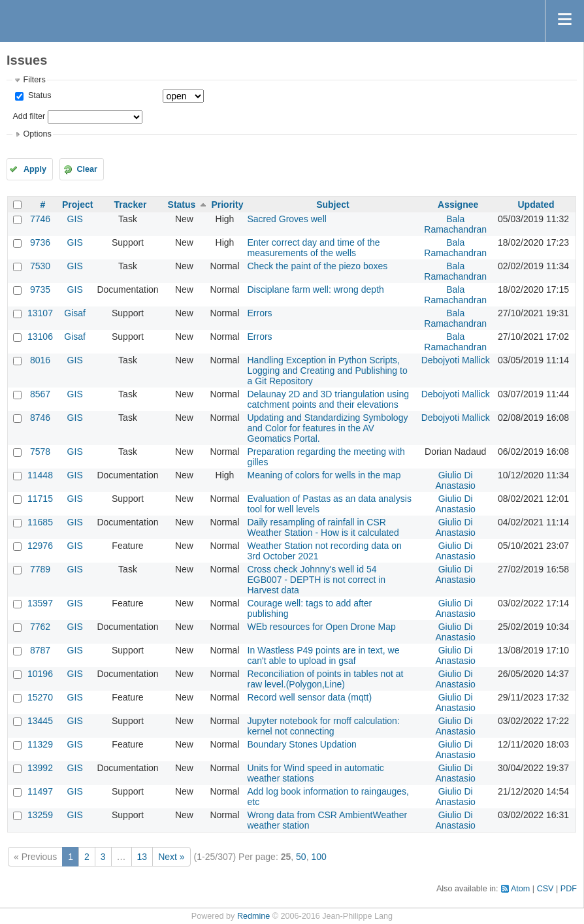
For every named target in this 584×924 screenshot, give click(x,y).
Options (37, 134)
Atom (520, 889)
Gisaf (75, 313)
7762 (40, 627)
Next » (171, 857)
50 (301, 857)
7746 (40, 219)
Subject (333, 205)
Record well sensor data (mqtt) (310, 697)
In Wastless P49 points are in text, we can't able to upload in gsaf (324, 655)
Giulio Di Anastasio (455, 480)
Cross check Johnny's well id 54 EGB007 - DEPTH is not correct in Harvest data (317, 580)
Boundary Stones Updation (302, 744)
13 (142, 857)
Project (77, 205)
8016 (40, 360)
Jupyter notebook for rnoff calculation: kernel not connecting (324, 726)
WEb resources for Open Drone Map (322, 627)
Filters (34, 80)
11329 (40, 744)
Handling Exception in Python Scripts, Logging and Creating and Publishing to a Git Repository (328, 371)
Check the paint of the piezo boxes (318, 266)
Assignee (458, 205)
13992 (40, 768)
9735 (40, 289)
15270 (40, 697)
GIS (75, 219)
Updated (536, 205)
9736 (40, 242)
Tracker (131, 205)
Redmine (253, 916)
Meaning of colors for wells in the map (324, 475)
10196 (40, 674)
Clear (87, 169)
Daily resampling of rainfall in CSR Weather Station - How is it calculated (323, 527)
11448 (40, 475)
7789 (40, 569)
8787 (40, 650)
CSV (545, 889)
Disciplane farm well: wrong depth (316, 289)
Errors (260, 313)
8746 (40, 418)
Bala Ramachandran (455, 224)
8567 (40, 394)
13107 (40, 313)
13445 (40, 721)
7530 (40, 266)
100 (318, 857)
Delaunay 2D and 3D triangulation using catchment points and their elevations (329, 399)
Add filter (29, 116)
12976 (40, 546)
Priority (227, 205)
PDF (569, 889)
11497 (40, 791)
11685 (40, 522)
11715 (40, 499)
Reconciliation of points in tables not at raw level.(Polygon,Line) (326, 679)
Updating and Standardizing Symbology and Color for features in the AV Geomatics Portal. (328, 428)
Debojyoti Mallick (456, 360)
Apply (35, 169)
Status (38, 95)
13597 (40, 603)
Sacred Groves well (287, 219)
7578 (40, 452)
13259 (40, 815)
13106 (40, 337)
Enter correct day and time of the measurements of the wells (314, 248)
